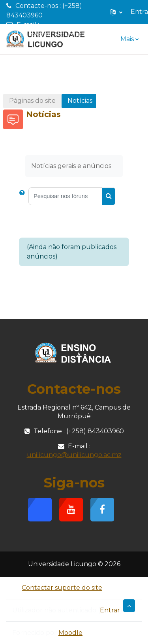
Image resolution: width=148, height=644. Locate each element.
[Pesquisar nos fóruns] (65, 196)
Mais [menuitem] (127, 39)
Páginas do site (32, 101)
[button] (116, 12)
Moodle (70, 633)
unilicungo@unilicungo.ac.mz (54, 34)
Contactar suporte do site (57, 588)
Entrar (110, 610)
